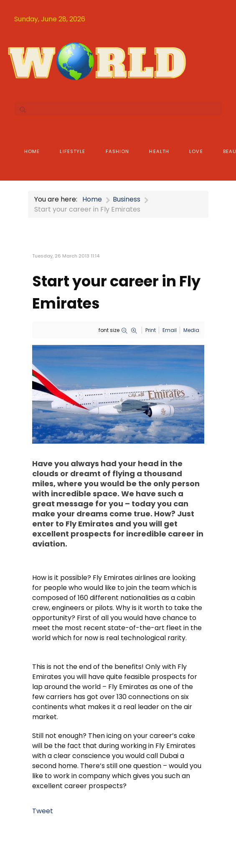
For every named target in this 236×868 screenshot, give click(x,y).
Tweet (43, 811)
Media (191, 330)
